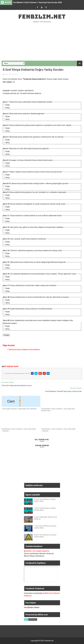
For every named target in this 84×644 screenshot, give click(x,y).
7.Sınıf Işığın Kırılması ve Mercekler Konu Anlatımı (19, 409)
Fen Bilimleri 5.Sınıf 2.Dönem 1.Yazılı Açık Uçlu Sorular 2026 (37, 2)
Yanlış (7, 108)
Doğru (8, 105)
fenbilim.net (42, 17)
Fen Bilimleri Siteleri (32, 607)
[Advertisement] (42, 42)
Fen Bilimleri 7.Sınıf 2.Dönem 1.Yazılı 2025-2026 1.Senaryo (58, 430)
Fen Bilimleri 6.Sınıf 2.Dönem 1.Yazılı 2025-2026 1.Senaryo (19, 430)
